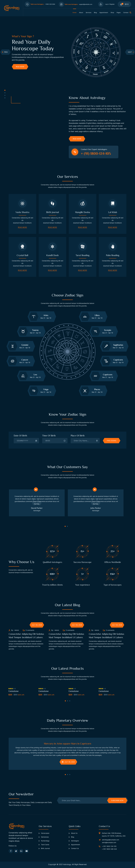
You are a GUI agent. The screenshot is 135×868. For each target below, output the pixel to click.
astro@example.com (109, 842)
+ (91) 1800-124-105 (109, 846)
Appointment (74, 845)
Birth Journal (44, 848)
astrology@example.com (111, 840)
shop (112, 12)
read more (20, 67)
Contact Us (74, 848)
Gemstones (44, 837)
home (75, 12)
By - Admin (14, 630)
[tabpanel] (39, 52)
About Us (73, 833)
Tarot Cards (44, 845)
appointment (104, 12)
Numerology (44, 841)
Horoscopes (44, 833)
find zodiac (112, 441)
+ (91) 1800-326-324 (109, 849)
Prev (5, 52)
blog (95, 12)
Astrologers (74, 841)
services (89, 12)
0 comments (28, 630)
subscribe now (117, 800)
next (131, 52)
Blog (71, 837)
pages (119, 12)
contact (126, 12)
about (81, 12)
